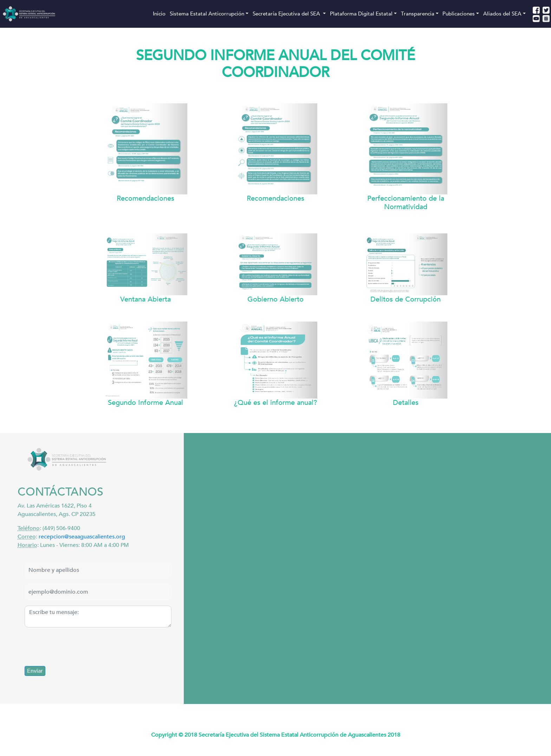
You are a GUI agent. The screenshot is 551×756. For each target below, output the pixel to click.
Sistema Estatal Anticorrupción (207, 14)
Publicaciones (459, 14)
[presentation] (78, 647)
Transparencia (418, 14)
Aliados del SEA (502, 14)
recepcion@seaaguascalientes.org (82, 537)
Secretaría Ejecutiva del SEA (287, 14)
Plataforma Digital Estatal (361, 14)
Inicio (159, 14)
